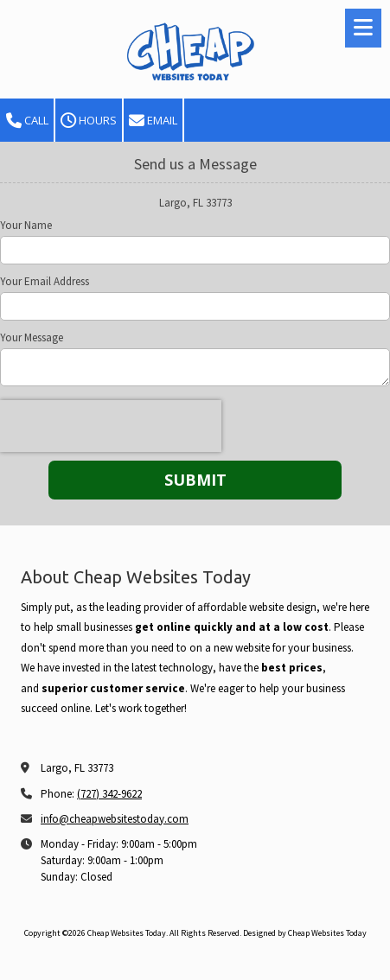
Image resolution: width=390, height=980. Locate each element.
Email (153, 121)
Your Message (32, 338)
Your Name (26, 226)
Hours (89, 121)
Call (27, 121)
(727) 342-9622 (109, 794)
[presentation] (111, 426)
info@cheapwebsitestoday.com (115, 819)
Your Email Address (45, 282)
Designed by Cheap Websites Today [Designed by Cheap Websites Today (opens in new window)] (305, 933)
